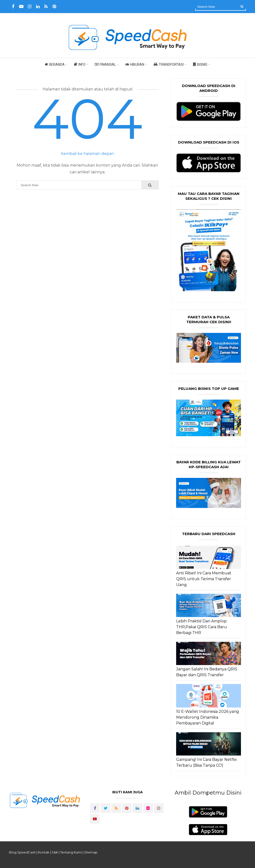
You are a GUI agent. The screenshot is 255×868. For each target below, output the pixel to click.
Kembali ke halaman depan (87, 154)
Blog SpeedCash (22, 852)
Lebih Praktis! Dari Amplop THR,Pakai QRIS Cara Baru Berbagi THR (202, 627)
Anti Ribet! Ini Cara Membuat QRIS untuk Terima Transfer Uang (204, 579)
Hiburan (135, 64)
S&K (55, 852)
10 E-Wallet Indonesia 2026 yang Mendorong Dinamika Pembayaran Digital (208, 717)
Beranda (55, 64)
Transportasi (169, 64)
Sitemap (91, 852)
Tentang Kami (71, 852)
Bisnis (200, 64)
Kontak (44, 852)
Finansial (105, 64)
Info (80, 64)
